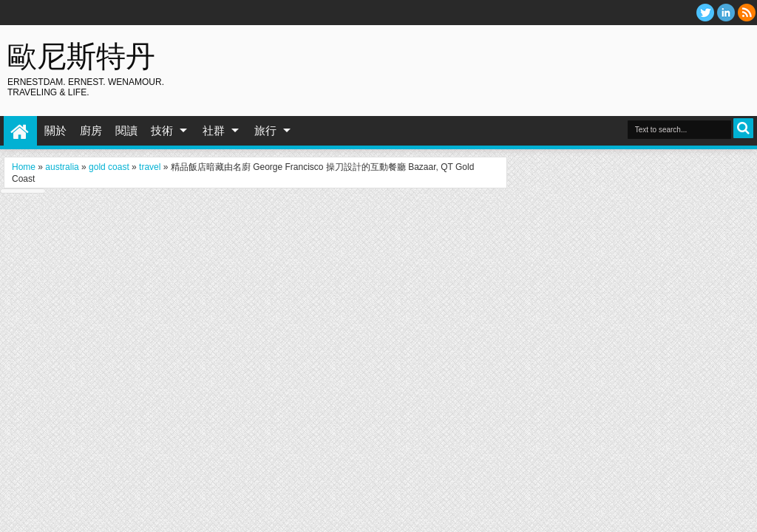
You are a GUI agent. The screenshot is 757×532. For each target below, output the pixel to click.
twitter (705, 13)
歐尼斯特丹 (81, 55)
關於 (55, 130)
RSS (747, 13)
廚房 (91, 130)
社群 (214, 130)
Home (20, 131)
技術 (162, 130)
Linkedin (726, 13)
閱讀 (126, 130)
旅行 (265, 130)
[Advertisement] (577, 58)
